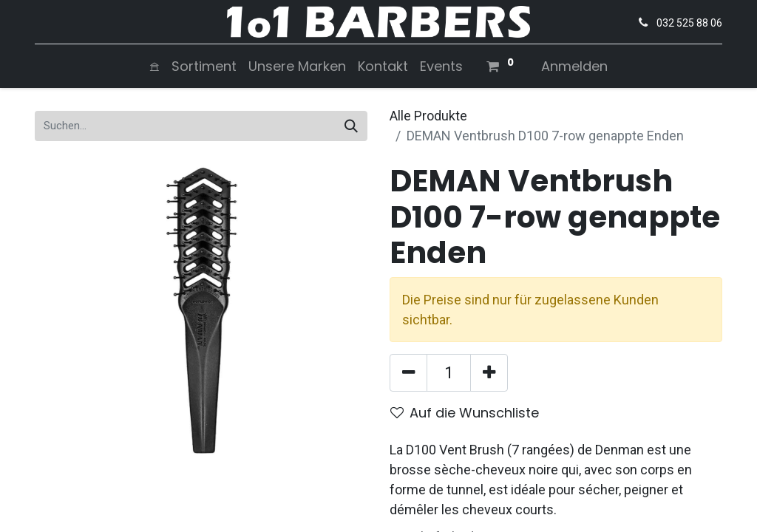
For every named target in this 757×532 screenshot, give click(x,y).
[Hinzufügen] (489, 373)
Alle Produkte (428, 116)
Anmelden (574, 66)
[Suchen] (351, 126)
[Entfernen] (408, 373)
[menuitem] (155, 66)
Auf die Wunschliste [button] (465, 413)
